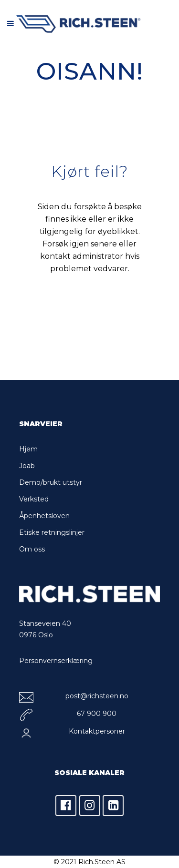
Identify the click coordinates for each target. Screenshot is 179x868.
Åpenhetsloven (44, 516)
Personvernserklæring (56, 661)
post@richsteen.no (97, 696)
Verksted (34, 499)
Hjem (28, 449)
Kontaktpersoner (97, 731)
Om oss (32, 549)
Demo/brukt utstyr (51, 482)
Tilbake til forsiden (97, 311)
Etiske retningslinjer (52, 532)
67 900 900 (97, 714)
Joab (27, 466)
